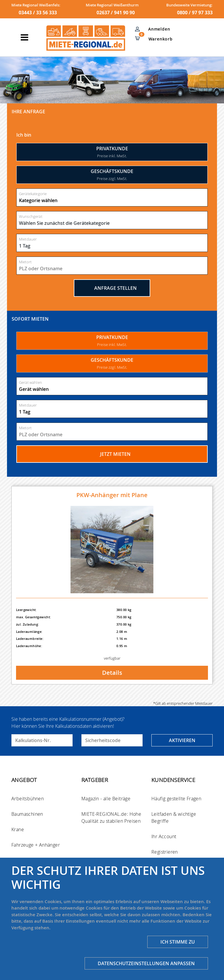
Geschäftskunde (112, 175)
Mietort (25, 262)
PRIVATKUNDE (112, 341)
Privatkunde (112, 152)
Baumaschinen (27, 814)
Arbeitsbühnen (28, 799)
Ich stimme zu (178, 942)
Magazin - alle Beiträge (106, 799)
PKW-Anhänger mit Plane (112, 495)
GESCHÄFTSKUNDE (112, 363)
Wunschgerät (31, 217)
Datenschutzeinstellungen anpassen (146, 963)
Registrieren (165, 852)
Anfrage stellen (112, 288)
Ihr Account (164, 836)
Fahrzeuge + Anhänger (36, 845)
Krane (18, 829)
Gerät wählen (30, 383)
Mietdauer (28, 239)
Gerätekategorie (33, 194)
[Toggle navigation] (24, 37)
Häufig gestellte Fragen (176, 799)
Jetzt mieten (112, 454)
